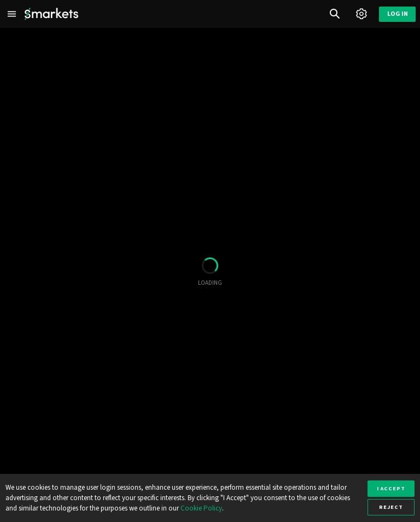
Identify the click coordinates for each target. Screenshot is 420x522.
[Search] (335, 14)
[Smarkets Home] (51, 14)
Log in (398, 14)
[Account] (361, 14)
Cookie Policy (201, 508)
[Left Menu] (12, 14)
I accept (391, 488)
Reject (391, 507)
